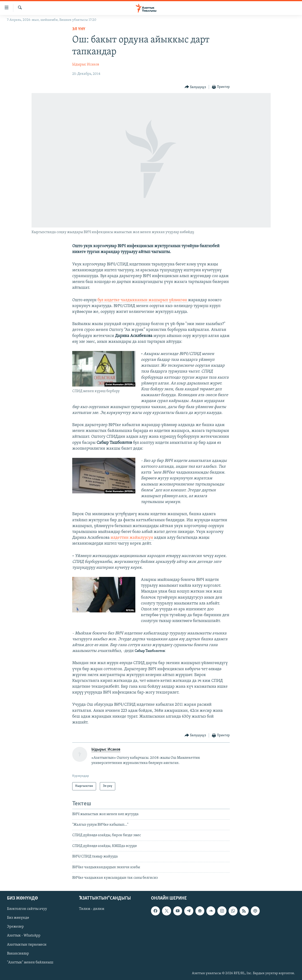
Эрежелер (15, 927)
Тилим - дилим (92, 909)
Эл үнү (79, 29)
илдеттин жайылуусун (132, 538)
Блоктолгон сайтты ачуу (27, 909)
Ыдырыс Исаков (86, 65)
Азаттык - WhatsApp (24, 936)
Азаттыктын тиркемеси (27, 945)
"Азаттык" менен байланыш (30, 962)
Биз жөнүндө (18, 918)
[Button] (195, 87)
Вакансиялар (18, 954)
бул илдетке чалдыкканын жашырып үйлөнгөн (143, 300)
